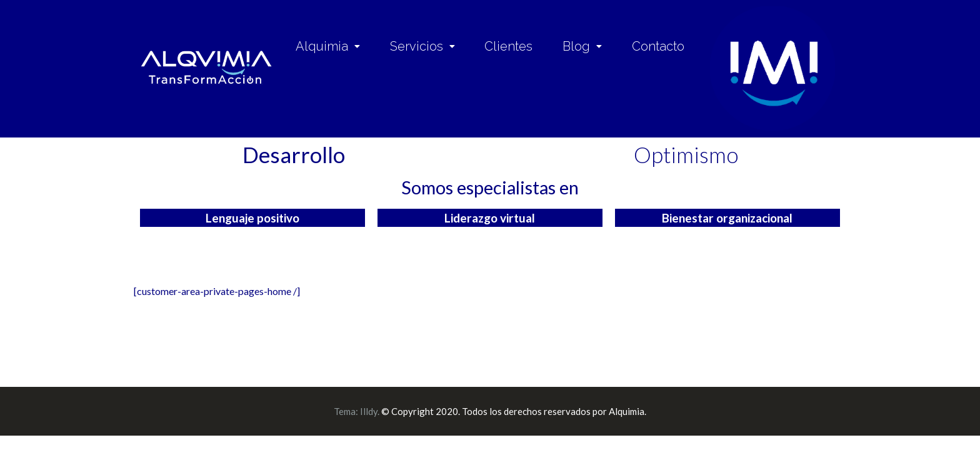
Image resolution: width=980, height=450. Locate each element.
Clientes (508, 46)
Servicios (422, 46)
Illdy (369, 411)
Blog (582, 46)
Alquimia (328, 46)
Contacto (658, 46)
